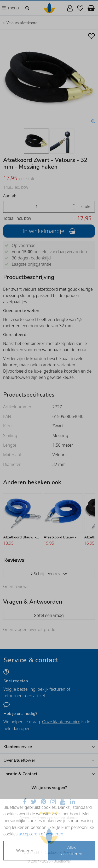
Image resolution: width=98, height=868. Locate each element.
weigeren (54, 834)
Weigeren (25, 851)
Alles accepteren (72, 851)
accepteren (29, 834)
